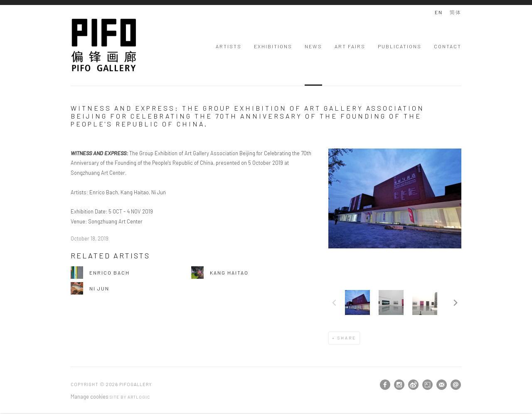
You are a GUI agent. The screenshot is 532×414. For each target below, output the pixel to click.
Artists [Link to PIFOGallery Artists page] (229, 46)
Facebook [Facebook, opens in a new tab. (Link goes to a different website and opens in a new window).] (385, 385)
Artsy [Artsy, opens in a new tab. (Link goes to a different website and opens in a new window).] (427, 385)
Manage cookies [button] (90, 397)
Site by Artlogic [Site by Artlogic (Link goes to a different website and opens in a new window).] (130, 397)
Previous (334, 302)
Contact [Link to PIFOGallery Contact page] (448, 46)
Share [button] (347, 338)
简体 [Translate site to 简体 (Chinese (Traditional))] (456, 12)
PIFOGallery (104, 45)
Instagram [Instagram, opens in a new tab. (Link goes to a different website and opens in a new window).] (399, 385)
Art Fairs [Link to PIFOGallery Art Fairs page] (350, 46)
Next (456, 302)
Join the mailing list (442, 385)
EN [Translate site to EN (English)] (439, 12)
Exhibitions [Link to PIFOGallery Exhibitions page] (273, 46)
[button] (357, 302)
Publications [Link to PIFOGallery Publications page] (400, 46)
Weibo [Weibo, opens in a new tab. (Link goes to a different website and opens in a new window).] (413, 385)
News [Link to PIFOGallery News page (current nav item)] (313, 46)
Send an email (456, 385)
